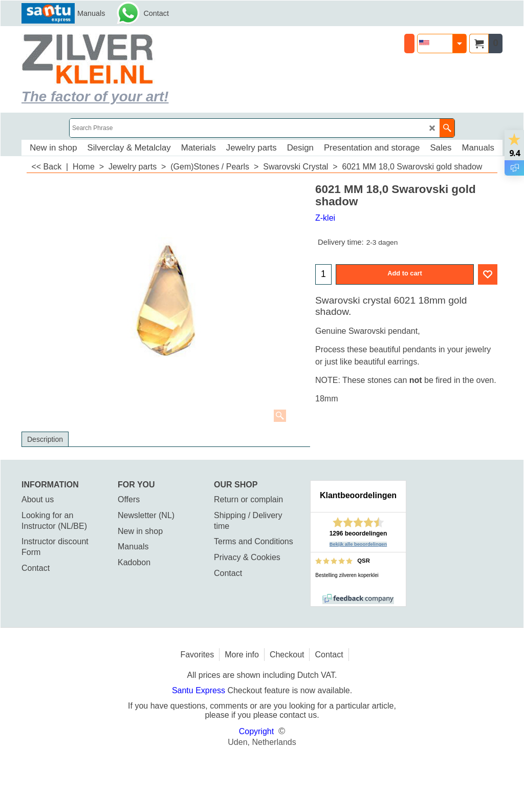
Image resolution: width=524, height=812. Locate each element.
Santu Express (200, 690)
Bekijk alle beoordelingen (358, 544)
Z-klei (325, 218)
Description (45, 439)
